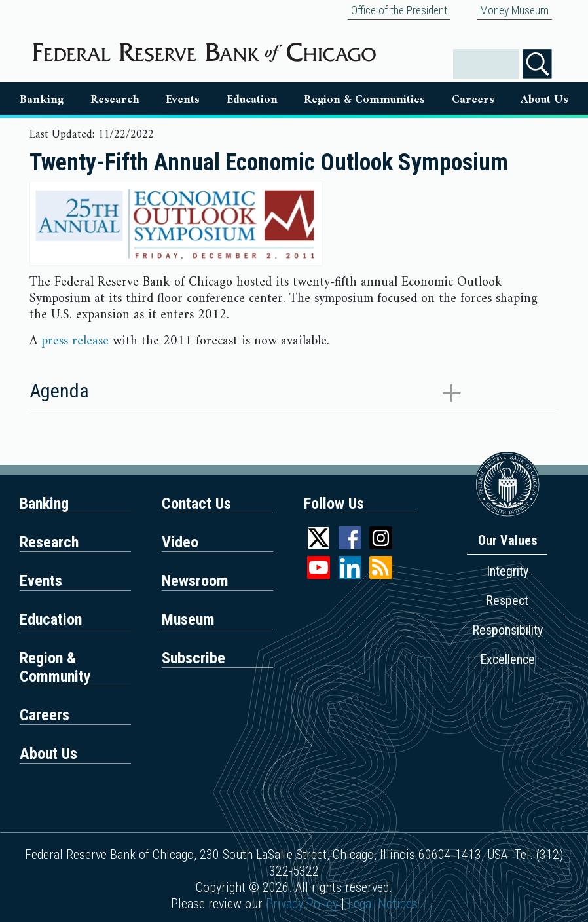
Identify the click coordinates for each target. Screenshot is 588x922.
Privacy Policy (302, 904)
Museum (188, 619)
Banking (42, 100)
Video (180, 542)
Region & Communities (364, 100)
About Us (544, 100)
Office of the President (399, 10)
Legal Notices (383, 904)
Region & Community (55, 667)
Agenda (59, 391)
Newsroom (195, 581)
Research (115, 100)
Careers (473, 100)
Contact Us (196, 504)
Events (183, 100)
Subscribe (193, 658)
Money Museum (514, 10)
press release (75, 341)
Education (252, 100)
